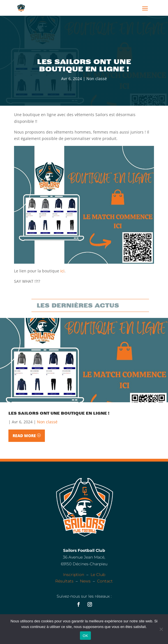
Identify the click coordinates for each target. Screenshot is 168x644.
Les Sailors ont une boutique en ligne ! (59, 413)
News (85, 581)
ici (62, 271)
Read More (24, 436)
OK (85, 636)
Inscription (74, 575)
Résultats (64, 581)
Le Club (98, 575)
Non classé (97, 79)
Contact (105, 581)
